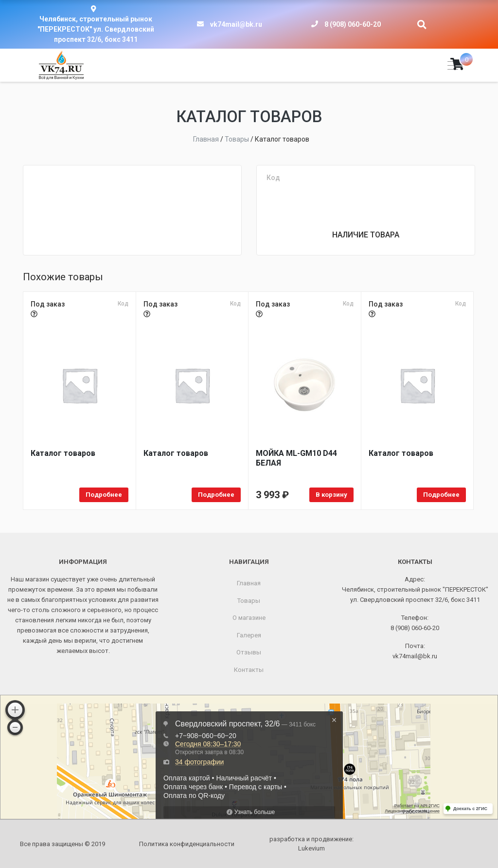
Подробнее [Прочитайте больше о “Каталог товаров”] (104, 495)
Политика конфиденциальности (187, 844)
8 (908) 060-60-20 (353, 24)
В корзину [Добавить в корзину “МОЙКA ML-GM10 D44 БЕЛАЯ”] (331, 495)
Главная (249, 583)
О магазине (249, 618)
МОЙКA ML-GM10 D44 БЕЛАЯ (296, 458)
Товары (249, 601)
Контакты (249, 670)
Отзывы (249, 652)
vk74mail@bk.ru (236, 24)
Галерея (249, 635)
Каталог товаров (63, 453)
